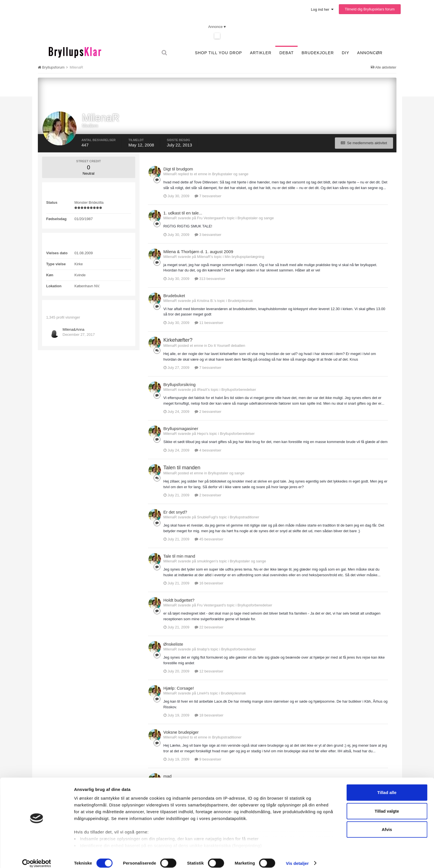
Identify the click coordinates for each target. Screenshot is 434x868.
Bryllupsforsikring (180, 384)
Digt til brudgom (178, 169)
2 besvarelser (208, 412)
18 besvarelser (209, 715)
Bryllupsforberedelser (239, 390)
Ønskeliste (173, 644)
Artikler (261, 53)
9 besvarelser (208, 759)
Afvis (387, 823)
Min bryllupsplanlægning (245, 257)
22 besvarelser (209, 627)
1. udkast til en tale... (183, 213)
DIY (345, 53)
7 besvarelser (208, 196)
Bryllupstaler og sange (230, 174)
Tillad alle (387, 786)
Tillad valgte (387, 805)
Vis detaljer (297, 857)
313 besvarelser (210, 279)
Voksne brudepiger (181, 732)
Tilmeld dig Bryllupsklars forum (370, 9)
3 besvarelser (208, 235)
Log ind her (322, 9)
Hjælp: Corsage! (179, 688)
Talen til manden (182, 468)
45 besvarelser (209, 539)
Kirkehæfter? (178, 340)
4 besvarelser (208, 450)
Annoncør (370, 53)
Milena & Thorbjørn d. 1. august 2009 (198, 252)
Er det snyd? (175, 512)
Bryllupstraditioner (245, 517)
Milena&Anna (74, 329)
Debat (286, 53)
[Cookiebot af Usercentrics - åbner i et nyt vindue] (37, 857)
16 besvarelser (209, 583)
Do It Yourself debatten (227, 346)
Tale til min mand (179, 556)
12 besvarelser (209, 671)
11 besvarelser (209, 323)
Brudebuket (174, 296)
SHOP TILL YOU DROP (218, 53)
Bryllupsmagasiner (181, 428)
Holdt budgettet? (179, 600)
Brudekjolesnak (240, 301)
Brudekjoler (318, 53)
